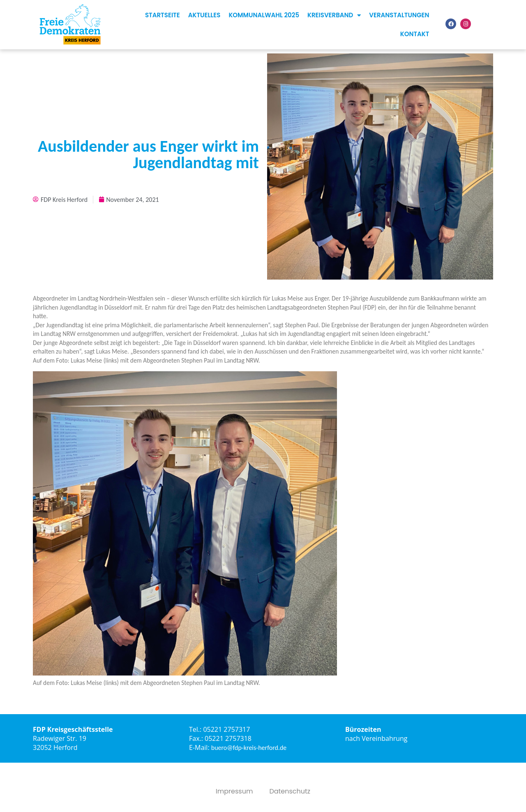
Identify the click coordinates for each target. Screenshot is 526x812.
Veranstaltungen (399, 15)
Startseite (163, 15)
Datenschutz (290, 791)
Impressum (234, 791)
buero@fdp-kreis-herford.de (249, 748)
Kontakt (415, 34)
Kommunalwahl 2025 (264, 15)
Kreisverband (334, 15)
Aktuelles (204, 15)
